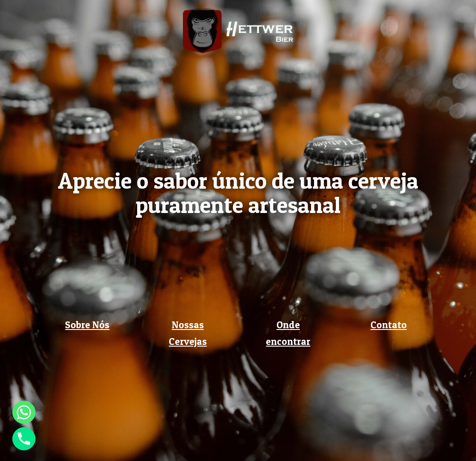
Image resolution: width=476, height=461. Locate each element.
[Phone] (24, 439)
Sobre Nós (87, 325)
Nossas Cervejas (188, 333)
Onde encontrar (288, 333)
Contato (389, 325)
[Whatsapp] (24, 412)
